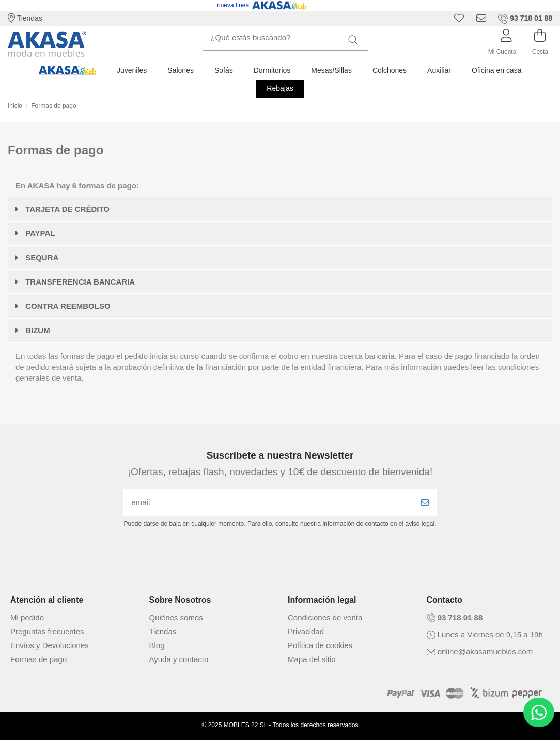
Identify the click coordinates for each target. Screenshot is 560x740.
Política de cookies (320, 645)
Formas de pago (38, 659)
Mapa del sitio (312, 659)
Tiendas (25, 18)
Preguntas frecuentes (47, 631)
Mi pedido (27, 617)
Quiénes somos (176, 617)
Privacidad (306, 631)
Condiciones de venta (325, 617)
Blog (157, 645)
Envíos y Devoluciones (50, 645)
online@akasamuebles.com (485, 651)
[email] (268, 503)
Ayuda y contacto (179, 659)
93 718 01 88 (460, 617)
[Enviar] (425, 503)
